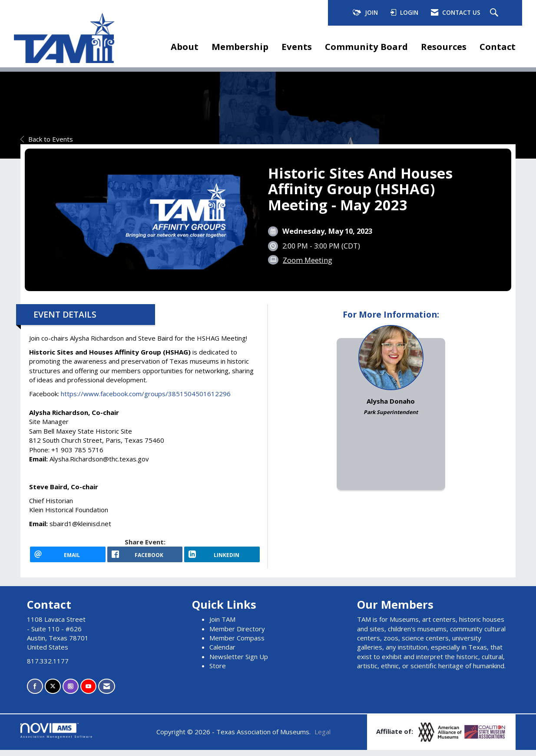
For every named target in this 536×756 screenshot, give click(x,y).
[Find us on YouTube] (88, 692)
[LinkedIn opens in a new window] (222, 557)
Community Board (366, 46)
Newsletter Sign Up (239, 663)
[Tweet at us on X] (53, 692)
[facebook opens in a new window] (145, 557)
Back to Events (47, 139)
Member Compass (237, 644)
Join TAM (222, 625)
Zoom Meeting (308, 260)
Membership (240, 46)
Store (218, 672)
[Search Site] (495, 13)
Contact (498, 46)
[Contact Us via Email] (107, 692)
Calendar (222, 653)
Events (297, 46)
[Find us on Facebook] (35, 692)
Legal (323, 738)
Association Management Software (57, 737)
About (185, 46)
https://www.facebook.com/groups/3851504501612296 (147, 394)
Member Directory (237, 635)
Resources (444, 46)
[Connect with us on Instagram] (71, 692)
